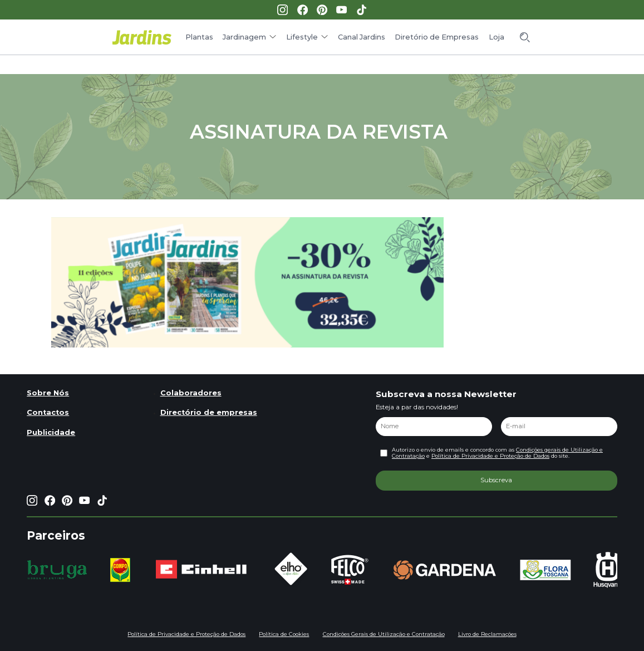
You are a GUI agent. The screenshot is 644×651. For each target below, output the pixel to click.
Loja (496, 37)
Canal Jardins (362, 37)
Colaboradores (191, 393)
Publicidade (51, 432)
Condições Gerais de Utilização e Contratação (384, 634)
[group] (57, 570)
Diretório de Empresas (437, 37)
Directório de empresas (209, 412)
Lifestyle (302, 37)
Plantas (199, 37)
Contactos (48, 412)
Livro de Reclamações (487, 634)
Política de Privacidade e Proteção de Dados (490, 456)
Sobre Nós (48, 393)
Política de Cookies (284, 634)
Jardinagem (244, 37)
